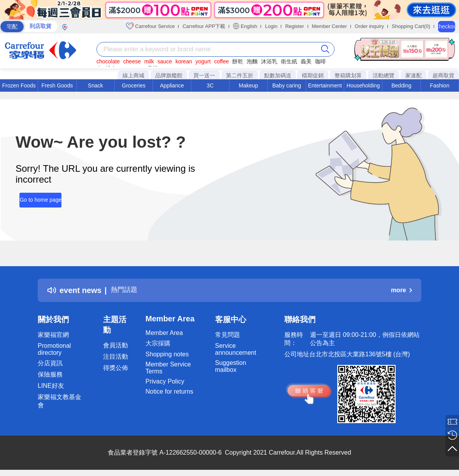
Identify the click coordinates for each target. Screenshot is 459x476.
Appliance (172, 85)
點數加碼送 (278, 75)
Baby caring (287, 85)
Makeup (249, 85)
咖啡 (321, 61)
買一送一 (204, 75)
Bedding (401, 85)
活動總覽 (384, 75)
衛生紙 (289, 61)
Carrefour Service (150, 26)
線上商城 (133, 75)
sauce (165, 61)
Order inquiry (369, 26)
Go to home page (37, 197)
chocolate (108, 61)
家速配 (413, 75)
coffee (221, 61)
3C (210, 85)
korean (184, 61)
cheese (132, 61)
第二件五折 (240, 75)
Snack (95, 85)
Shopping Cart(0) (411, 26)
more (401, 290)
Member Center (329, 26)
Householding (363, 85)
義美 (306, 61)
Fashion (440, 85)
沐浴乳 (269, 61)
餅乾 (238, 61)
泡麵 (252, 61)
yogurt (203, 61)
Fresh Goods (57, 85)
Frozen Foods (19, 85)
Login (271, 26)
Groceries (134, 85)
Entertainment (325, 85)
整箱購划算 (348, 75)
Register (294, 26)
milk (149, 61)
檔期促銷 (313, 75)
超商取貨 (443, 75)
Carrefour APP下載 (204, 26)
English (245, 26)
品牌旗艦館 (169, 75)
